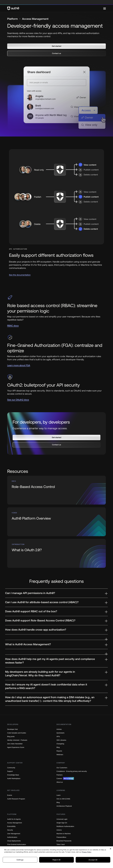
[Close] (111, 849)
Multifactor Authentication (66, 826)
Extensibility (12, 826)
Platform (12, 19)
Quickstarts (61, 733)
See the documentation (20, 275)
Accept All (93, 860)
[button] (56, 46)
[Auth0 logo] (55, 8)
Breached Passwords (64, 841)
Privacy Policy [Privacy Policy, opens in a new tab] (87, 852)
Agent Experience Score (16, 747)
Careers (65, 778)
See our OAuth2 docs (18, 400)
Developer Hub (13, 729)
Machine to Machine (64, 834)
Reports (59, 751)
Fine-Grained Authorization (17, 844)
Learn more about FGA (19, 365)
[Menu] (105, 8)
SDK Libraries (62, 740)
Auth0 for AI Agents (15, 819)
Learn (59, 795)
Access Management (15, 823)
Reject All (56, 860)
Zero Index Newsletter (16, 744)
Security (10, 830)
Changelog (61, 744)
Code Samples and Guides (17, 733)
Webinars (60, 754)
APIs (58, 736)
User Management (14, 834)
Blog (58, 747)
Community (12, 768)
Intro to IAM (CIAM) (64, 799)
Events (10, 795)
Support (10, 771)
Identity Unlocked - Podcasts (18, 740)
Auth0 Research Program (17, 799)
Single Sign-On (62, 823)
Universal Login (62, 819)
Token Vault (61, 844)
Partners (60, 775)
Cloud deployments (15, 841)
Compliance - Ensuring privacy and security (73, 771)
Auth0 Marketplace (14, 778)
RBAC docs (13, 326)
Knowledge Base (13, 775)
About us (60, 782)
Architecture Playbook (65, 806)
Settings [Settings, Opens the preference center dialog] (20, 860)
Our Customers (62, 768)
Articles (59, 729)
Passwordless (62, 837)
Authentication (13, 837)
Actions (59, 830)
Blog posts (11, 736)
